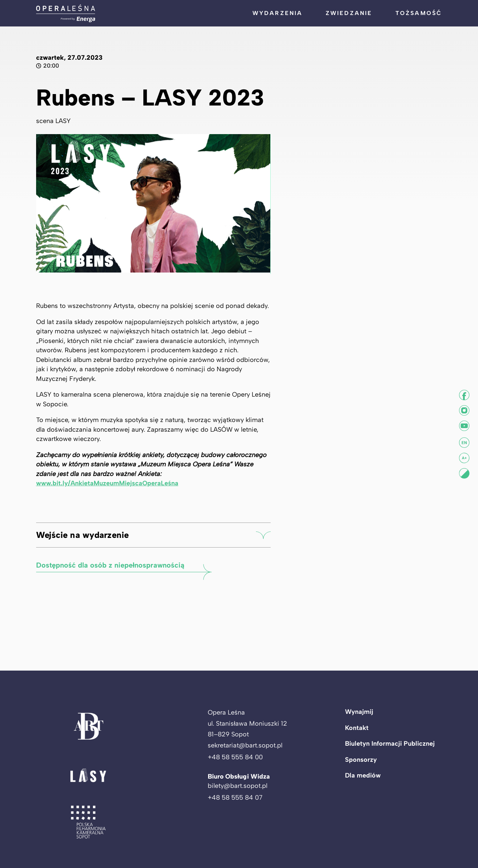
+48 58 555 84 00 (235, 757)
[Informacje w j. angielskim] (464, 443)
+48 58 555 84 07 (235, 798)
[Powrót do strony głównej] (66, 13)
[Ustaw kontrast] (464, 473)
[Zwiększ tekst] (464, 458)
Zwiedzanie (349, 13)
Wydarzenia (278, 13)
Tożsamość (419, 13)
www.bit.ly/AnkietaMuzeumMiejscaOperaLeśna (107, 488)
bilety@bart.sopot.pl (238, 786)
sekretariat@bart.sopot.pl (245, 745)
